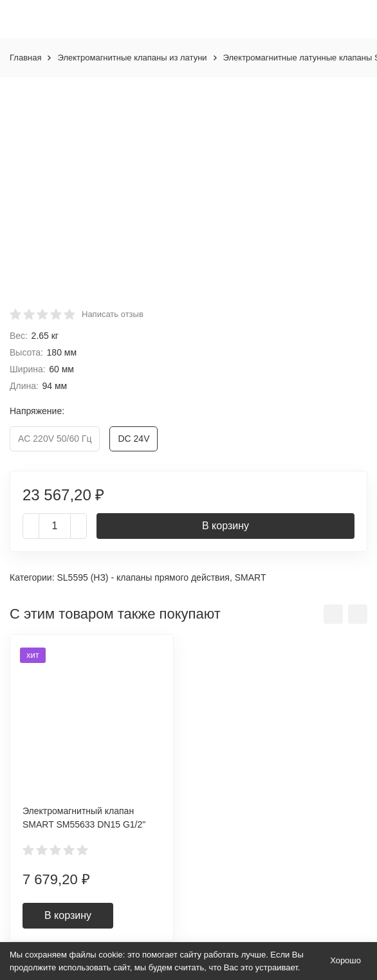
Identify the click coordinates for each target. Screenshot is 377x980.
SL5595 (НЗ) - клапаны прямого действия (143, 577)
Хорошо (345, 960)
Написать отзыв (113, 314)
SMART (251, 577)
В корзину (225, 526)
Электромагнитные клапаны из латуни (132, 58)
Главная (25, 58)
